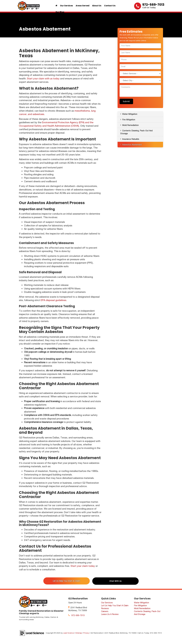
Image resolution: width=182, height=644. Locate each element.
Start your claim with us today (43, 78)
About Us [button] (97, 6)
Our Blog (60, 12)
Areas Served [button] (83, 6)
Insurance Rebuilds (131, 139)
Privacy (86, 633)
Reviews (105, 608)
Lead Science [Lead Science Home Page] (69, 633)
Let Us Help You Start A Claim (67, 581)
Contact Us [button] (110, 6)
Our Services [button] (66, 6)
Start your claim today (83, 566)
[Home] (56, 6)
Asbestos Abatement (132, 145)
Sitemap (79, 633)
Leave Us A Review (110, 614)
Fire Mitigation (129, 120)
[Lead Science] (32, 633)
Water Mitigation (130, 114)
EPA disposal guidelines (53, 300)
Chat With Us (115, 581)
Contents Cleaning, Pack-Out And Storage (136, 132)
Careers (105, 611)
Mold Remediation (130, 125)
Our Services (107, 603)
